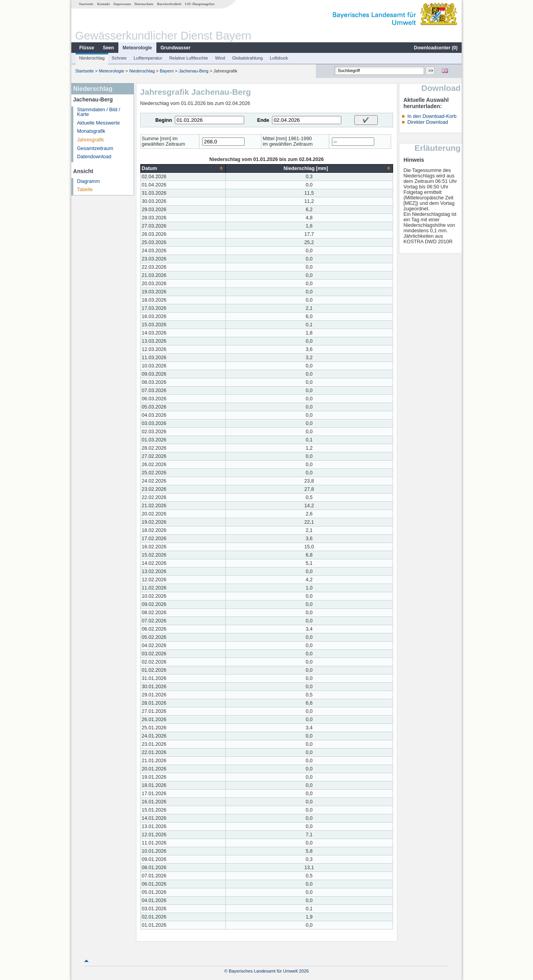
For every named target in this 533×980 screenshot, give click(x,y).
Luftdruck (279, 58)
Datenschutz (144, 4)
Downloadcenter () (436, 48)
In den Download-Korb (432, 116)
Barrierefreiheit (169, 4)
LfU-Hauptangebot (200, 4)
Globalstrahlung (247, 58)
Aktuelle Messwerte (99, 123)
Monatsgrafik (91, 131)
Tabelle (85, 190)
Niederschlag (92, 58)
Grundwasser (176, 48)
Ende (263, 120)
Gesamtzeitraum (95, 148)
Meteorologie (137, 48)
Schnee (119, 58)
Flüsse (87, 48)
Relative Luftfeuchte (189, 58)
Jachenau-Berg (194, 71)
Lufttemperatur (148, 58)
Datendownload (94, 157)
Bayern (167, 71)
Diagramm (89, 181)
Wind (220, 58)
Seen (108, 48)
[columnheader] (183, 168)
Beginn (164, 120)
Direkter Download (428, 122)
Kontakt (104, 4)
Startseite (86, 4)
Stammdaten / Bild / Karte (99, 112)
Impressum (122, 4)
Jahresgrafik (91, 140)
